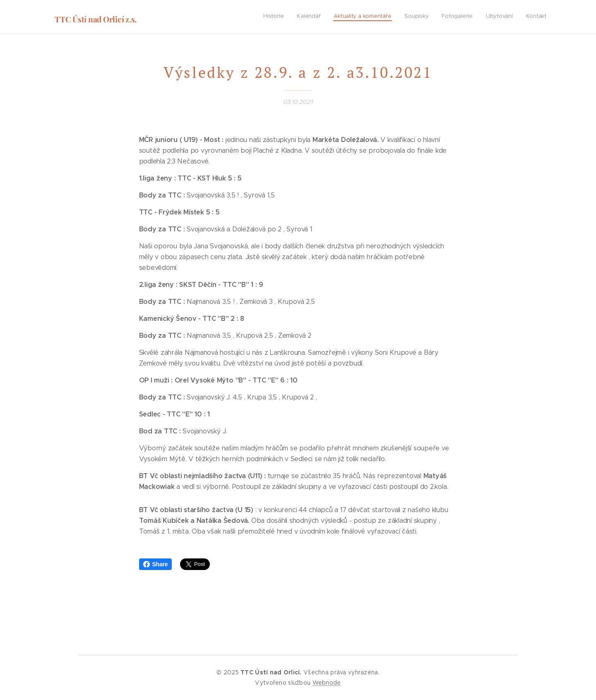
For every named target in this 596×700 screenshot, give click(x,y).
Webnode (327, 683)
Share (156, 564)
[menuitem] (469, 17)
